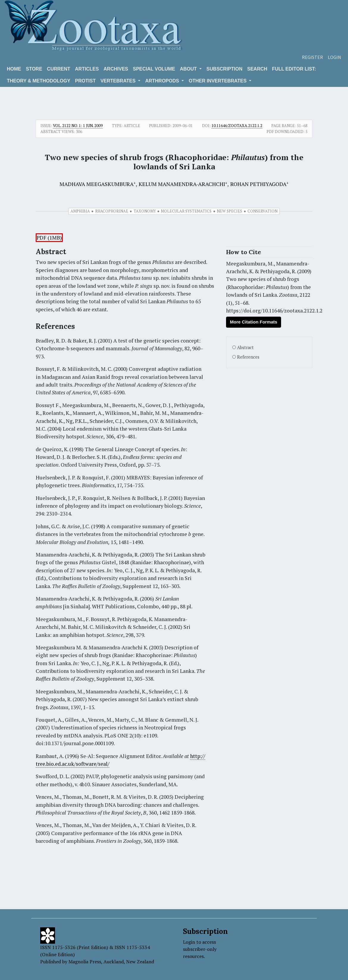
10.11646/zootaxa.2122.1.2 (237, 126)
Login (334, 57)
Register (312, 57)
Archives (116, 69)
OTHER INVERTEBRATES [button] (218, 81)
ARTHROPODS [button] (163, 81)
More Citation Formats (254, 322)
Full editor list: (294, 69)
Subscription (224, 69)
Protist (85, 81)
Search (257, 69)
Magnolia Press (85, 962)
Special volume (154, 69)
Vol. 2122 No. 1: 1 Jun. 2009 (78, 126)
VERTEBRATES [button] (119, 81)
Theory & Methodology (39, 81)
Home (14, 69)
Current (59, 69)
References (248, 357)
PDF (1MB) (49, 238)
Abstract (245, 347)
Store (34, 69)
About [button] (189, 69)
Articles (87, 69)
